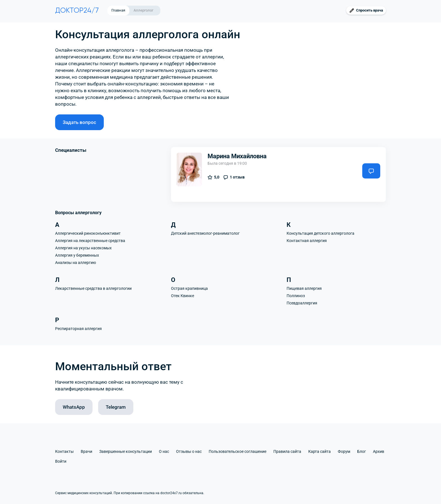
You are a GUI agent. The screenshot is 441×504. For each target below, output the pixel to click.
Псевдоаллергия (302, 303)
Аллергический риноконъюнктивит (88, 233)
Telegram (116, 407)
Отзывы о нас (189, 451)
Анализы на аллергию (76, 263)
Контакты (64, 451)
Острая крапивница (189, 288)
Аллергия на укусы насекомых (83, 248)
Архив (379, 451)
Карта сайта (319, 451)
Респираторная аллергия (78, 329)
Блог (362, 451)
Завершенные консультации (126, 451)
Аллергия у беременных (77, 255)
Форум (344, 451)
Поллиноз (296, 296)
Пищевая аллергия (304, 288)
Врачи (86, 451)
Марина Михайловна (237, 156)
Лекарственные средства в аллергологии (93, 288)
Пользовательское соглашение (238, 451)
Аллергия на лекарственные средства (90, 241)
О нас (164, 451)
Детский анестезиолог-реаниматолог (205, 233)
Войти (61, 461)
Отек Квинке (183, 296)
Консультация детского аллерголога (320, 233)
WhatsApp (74, 407)
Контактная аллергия (307, 241)
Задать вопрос (79, 122)
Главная (118, 10)
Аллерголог (143, 10)
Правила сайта (287, 451)
